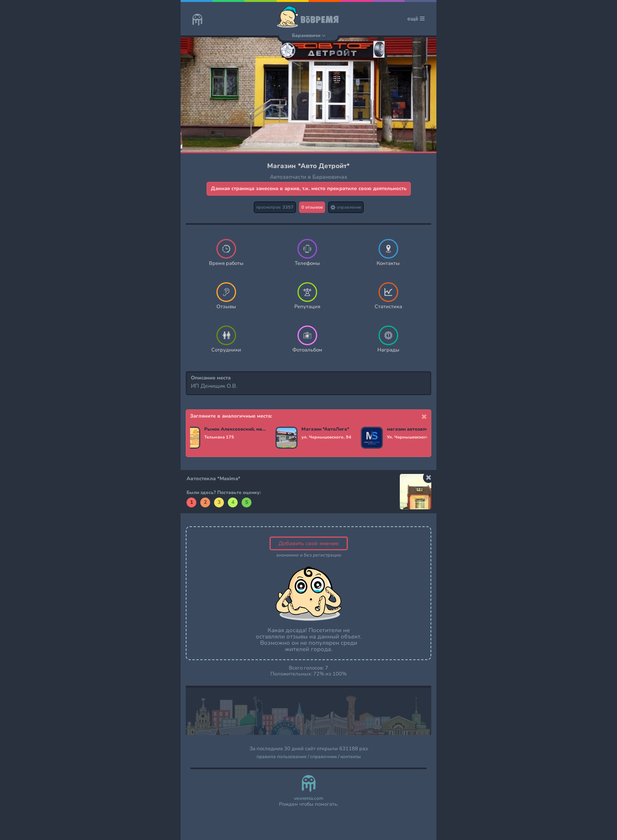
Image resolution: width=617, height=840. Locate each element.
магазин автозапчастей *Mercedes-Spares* (418, 429)
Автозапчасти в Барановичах (309, 177)
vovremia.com (308, 798)
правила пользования (282, 757)
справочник (323, 757)
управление (346, 207)
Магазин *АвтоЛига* (325, 429)
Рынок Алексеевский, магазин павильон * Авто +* (235, 429)
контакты (351, 757)
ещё (416, 19)
